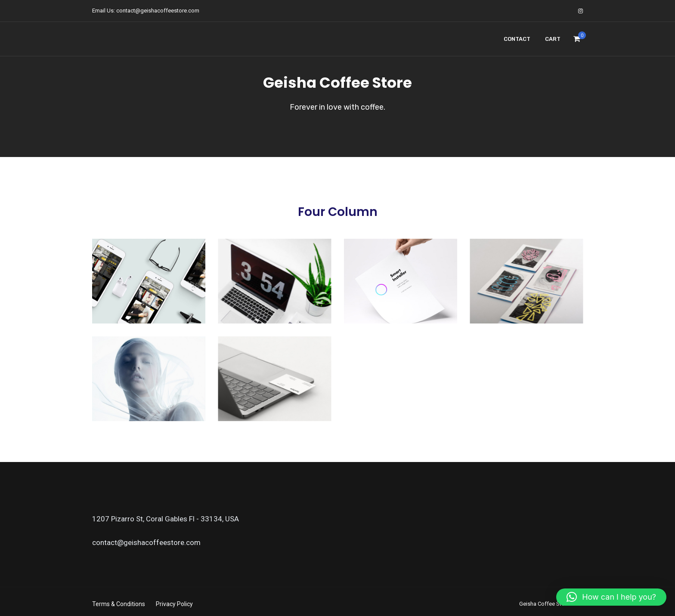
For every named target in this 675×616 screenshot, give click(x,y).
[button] (611, 597)
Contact (517, 39)
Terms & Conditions (119, 604)
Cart (553, 39)
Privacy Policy (174, 604)
